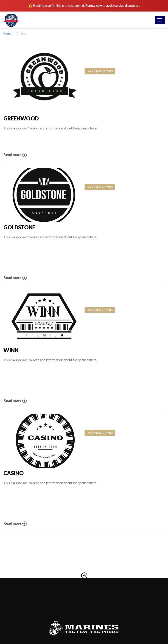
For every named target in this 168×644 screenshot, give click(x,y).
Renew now (94, 6)
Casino (13, 473)
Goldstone (19, 227)
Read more (15, 155)
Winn (11, 350)
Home (7, 33)
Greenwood (21, 118)
